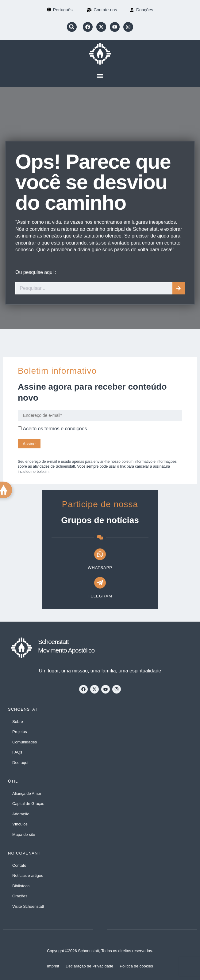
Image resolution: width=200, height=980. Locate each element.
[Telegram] (100, 583)
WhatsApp (100, 568)
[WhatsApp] (100, 554)
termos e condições (66, 429)
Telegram (100, 596)
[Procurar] (179, 288)
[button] (72, 27)
